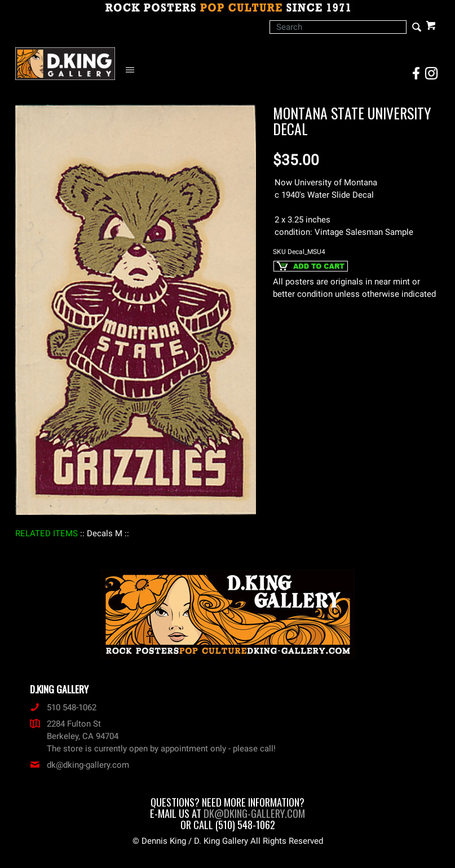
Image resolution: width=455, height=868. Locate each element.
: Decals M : (105, 533)
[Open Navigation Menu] (133, 70)
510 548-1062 (63, 707)
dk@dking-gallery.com (79, 765)
